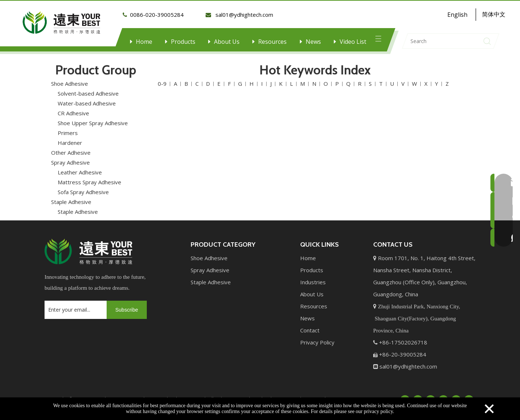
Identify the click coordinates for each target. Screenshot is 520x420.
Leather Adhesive (80, 168)
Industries (313, 278)
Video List (353, 42)
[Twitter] (431, 396)
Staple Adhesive (71, 198)
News (313, 42)
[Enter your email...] (74, 306)
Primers (68, 129)
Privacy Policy (317, 338)
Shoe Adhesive (70, 80)
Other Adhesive (71, 149)
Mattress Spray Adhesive (89, 178)
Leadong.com (306, 395)
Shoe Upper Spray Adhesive (93, 119)
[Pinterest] (469, 396)
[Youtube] (443, 396)
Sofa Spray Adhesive (83, 188)
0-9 (162, 80)
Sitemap (338, 395)
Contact (310, 326)
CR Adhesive (73, 109)
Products (183, 42)
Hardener (70, 139)
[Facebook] (405, 396)
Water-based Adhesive (87, 99)
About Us (227, 42)
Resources (272, 42)
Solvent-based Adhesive (88, 89)
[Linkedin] (418, 396)
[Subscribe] (127, 306)
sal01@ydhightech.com (408, 362)
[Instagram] (456, 396)
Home (144, 42)
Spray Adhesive (70, 158)
